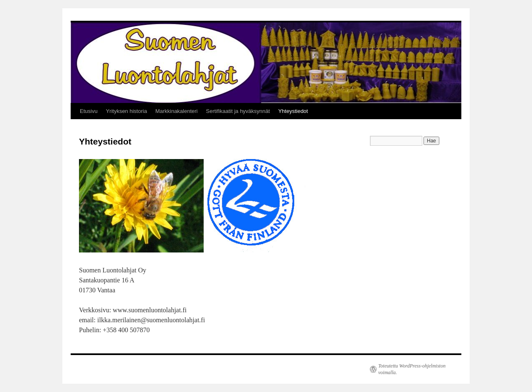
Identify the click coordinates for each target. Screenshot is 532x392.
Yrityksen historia (127, 111)
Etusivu (89, 111)
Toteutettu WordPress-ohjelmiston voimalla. (412, 369)
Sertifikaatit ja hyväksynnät (238, 111)
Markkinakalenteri (177, 111)
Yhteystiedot (293, 111)
